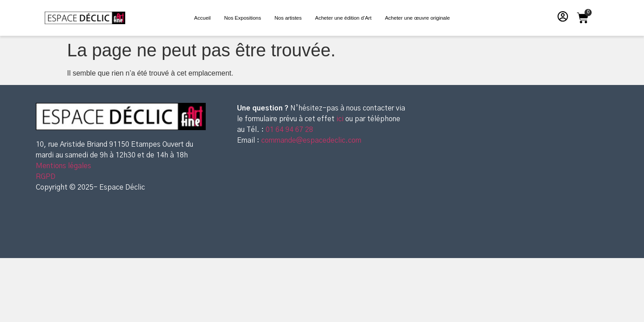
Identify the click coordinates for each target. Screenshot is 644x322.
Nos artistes (288, 18)
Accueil (202, 18)
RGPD (46, 177)
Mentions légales (64, 166)
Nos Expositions (243, 18)
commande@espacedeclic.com (311, 140)
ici (341, 119)
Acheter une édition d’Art (343, 18)
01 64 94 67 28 (288, 130)
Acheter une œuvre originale (417, 18)
